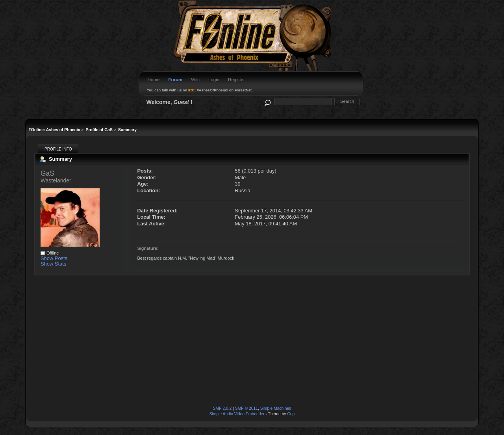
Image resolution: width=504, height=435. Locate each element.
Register (236, 80)
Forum (175, 80)
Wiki (195, 80)
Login (214, 80)
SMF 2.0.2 (222, 408)
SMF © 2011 (246, 408)
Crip (291, 414)
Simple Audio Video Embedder (237, 414)
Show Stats (53, 264)
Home (154, 80)
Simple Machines (276, 408)
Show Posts (54, 258)
